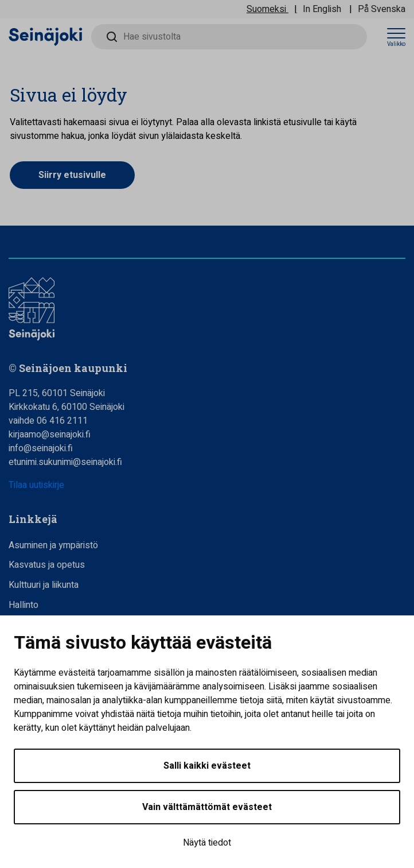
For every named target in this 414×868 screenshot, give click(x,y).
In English (322, 9)
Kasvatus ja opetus (47, 565)
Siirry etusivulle (72, 175)
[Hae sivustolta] (229, 37)
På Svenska (382, 9)
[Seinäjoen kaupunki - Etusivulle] (46, 36)
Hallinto (24, 605)
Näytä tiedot (207, 843)
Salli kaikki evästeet (207, 766)
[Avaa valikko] (396, 37)
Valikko (396, 44)
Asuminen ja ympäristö (53, 545)
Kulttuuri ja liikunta (44, 585)
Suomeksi (266, 9)
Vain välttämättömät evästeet (207, 807)
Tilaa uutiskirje (36, 485)
